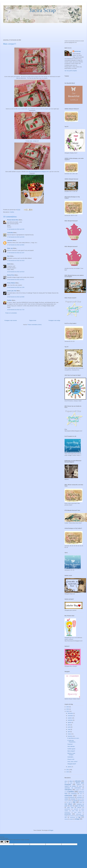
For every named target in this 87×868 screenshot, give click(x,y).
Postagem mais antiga (54, 320)
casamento (74, 794)
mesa (81, 802)
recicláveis (72, 816)
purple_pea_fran (12, 291)
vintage (77, 819)
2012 (68, 711)
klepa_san (10, 248)
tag (79, 817)
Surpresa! (70, 744)
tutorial (66, 819)
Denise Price (11, 275)
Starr (9, 256)
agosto (70, 722)
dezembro (71, 713)
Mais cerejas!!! (71, 751)
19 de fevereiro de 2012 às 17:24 (16, 310)
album (66, 781)
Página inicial (33, 320)
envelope (73, 799)
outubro (70, 718)
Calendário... (71, 757)
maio (69, 729)
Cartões (12, 212)
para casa (70, 807)
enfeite (66, 799)
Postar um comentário (11, 313)
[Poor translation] (7, 842)
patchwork (76, 809)
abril (69, 732)
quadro (66, 816)
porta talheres (78, 812)
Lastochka (10, 233)
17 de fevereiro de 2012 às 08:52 (16, 245)
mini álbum (68, 804)
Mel (74, 802)
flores (70, 801)
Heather (9, 300)
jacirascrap (78, 51)
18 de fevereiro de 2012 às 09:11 (16, 280)
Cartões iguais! (71, 749)
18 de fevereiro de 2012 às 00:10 (16, 272)
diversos (72, 797)
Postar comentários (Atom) (35, 325)
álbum (71, 781)
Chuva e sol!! (71, 759)
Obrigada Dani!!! (72, 764)
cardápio (77, 790)
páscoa (79, 807)
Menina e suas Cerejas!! (71, 754)
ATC (66, 783)
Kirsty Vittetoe (11, 283)
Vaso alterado (71, 746)
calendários (68, 790)
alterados (78, 781)
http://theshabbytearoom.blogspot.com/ (39, 172)
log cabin (69, 802)
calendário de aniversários (73, 788)
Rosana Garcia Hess (13, 220)
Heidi (9, 264)
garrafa (75, 801)
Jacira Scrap (43, 10)
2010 (68, 772)
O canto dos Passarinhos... (72, 741)
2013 (68, 709)
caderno (79, 785)
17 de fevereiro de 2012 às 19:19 (16, 261)
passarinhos (67, 809)
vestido (71, 819)
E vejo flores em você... (74, 738)
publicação (79, 814)
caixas (80, 786)
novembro (71, 716)
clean (81, 794)
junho (69, 727)
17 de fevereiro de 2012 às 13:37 (16, 253)
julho (69, 725)
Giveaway (82, 801)
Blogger (51, 830)
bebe (71, 783)
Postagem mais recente (11, 320)
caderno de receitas (70, 786)
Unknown (10, 240)
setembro (70, 720)
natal (71, 806)
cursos (66, 797)
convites (80, 796)
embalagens (79, 797)
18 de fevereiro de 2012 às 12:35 (16, 287)
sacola (77, 816)
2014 (68, 707)
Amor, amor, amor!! (72, 762)
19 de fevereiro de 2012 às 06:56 (16, 297)
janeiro (70, 767)
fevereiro (70, 736)
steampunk (73, 817)
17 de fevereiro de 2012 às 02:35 (16, 229)
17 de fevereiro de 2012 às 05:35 (16, 237)
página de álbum (79, 806)
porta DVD (75, 811)
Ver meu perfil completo (71, 71)
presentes (68, 814)
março (70, 734)
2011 (68, 770)
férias (79, 799)
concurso (68, 795)
